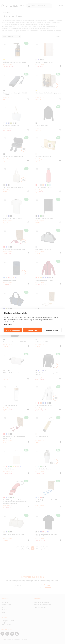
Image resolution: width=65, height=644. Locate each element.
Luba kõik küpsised (13, 330)
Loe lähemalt (8, 324)
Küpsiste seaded (52, 330)
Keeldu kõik (32, 330)
